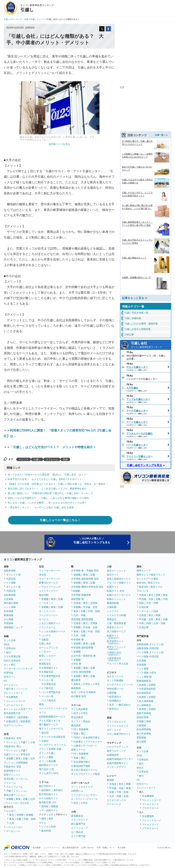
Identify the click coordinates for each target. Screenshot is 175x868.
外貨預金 (9, 673)
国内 (44, 819)
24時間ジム (77, 791)
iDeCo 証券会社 (12, 661)
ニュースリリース (51, 848)
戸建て (24, 742)
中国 (165, 599)
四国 (141, 603)
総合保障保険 (144, 729)
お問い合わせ (87, 848)
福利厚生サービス (49, 765)
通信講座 (76, 725)
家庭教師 (76, 688)
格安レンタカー (47, 656)
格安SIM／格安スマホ (148, 583)
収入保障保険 (146, 701)
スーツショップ (79, 828)
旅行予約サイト (47, 786)
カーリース (45, 660)
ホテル (43, 823)
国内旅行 (46, 790)
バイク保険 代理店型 (148, 656)
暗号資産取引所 (12, 713)
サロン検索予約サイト (119, 734)
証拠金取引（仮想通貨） (19, 721)
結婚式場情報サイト (118, 763)
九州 (32, 758)
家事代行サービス (49, 583)
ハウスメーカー (15, 827)
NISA (7, 644)
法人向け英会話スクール (84, 770)
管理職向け (115, 701)
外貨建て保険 (144, 721)
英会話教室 (77, 717)
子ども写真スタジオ (50, 721)
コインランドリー (49, 591)
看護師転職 (113, 603)
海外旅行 (58, 790)
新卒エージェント (116, 648)
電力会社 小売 (46, 769)
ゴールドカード (15, 705)
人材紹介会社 (114, 653)
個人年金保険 (144, 733)
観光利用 (46, 831)
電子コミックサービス (51, 729)
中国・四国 (30, 819)
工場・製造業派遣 (116, 623)
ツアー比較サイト (49, 810)
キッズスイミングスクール (84, 799)
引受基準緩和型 (147, 689)
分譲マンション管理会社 (17, 754)
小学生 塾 (76, 664)
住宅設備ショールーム (16, 779)
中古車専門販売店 (51, 676)
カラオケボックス (116, 800)
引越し (37, 459)
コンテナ (46, 635)
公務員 (77, 746)
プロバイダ (143, 591)
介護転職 (112, 607)
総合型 (45, 733)
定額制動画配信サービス (52, 717)
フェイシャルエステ (118, 726)
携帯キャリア (144, 571)
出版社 (45, 741)
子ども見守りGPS (49, 773)
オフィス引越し (47, 753)
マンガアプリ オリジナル (52, 745)
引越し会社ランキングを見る (144, 465)
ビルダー (11, 811)
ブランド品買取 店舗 (50, 749)
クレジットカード (13, 693)
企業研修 (112, 693)
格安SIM (143, 587)
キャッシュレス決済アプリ (18, 709)
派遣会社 (112, 619)
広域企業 (144, 607)
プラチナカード (150, 808)
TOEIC (77, 738)
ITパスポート (90, 746)
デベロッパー (13, 831)
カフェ (43, 712)
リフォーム (52, 459)
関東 (128, 784)
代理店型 (11, 579)
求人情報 (122, 848)
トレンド (24, 459)
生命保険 (9, 611)
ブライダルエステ (116, 722)
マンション (12, 742)
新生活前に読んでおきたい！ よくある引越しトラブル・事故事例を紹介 (47, 489)
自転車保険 (10, 595)
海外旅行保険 (11, 603)
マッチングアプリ (116, 767)
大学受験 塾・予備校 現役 (85, 571)
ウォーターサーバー (50, 571)
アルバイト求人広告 (118, 664)
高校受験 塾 (77, 599)
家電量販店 (77, 816)
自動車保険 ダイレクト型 (150, 644)
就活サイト (113, 575)
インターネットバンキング (18, 669)
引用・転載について (106, 848)
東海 (18, 758)
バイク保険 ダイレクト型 (150, 652)
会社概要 (37, 848)
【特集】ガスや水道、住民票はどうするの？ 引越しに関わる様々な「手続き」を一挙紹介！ (58, 484)
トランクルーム (47, 627)
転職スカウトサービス (119, 595)
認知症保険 (143, 717)
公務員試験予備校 (81, 766)
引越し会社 (150, 345)
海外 (51, 819)
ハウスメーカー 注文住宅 (16, 803)
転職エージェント (116, 599)
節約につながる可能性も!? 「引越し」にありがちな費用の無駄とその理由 (48, 498)
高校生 (77, 684)
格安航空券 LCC (48, 802)
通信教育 (76, 680)
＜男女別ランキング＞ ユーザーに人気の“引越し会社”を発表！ (42, 507)
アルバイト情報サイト (119, 583)
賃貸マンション (12, 775)
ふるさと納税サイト (50, 623)
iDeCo (140, 768)
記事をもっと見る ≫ (135, 298)
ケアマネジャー (94, 742)
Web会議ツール (115, 689)
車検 (41, 704)
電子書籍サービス (49, 725)
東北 (12, 815)
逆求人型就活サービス (119, 579)
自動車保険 (10, 571)
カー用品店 (77, 832)
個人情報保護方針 (71, 848)
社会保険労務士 (91, 738)
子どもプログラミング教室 (85, 774)
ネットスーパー (47, 611)
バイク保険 (10, 583)
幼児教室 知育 (79, 696)
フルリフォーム (15, 787)
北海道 (77, 603)
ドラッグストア (79, 820)
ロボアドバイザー (13, 725)
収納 (65, 459)
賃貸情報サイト (12, 771)
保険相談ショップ (13, 627)
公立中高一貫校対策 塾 (83, 656)
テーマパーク (114, 804)
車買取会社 (45, 664)
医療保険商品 (144, 681)
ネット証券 (10, 640)
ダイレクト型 (13, 575)
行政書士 (78, 742)
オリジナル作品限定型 (53, 737)
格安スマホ (156, 587)
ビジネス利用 (49, 827)
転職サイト (113, 587)
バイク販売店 (46, 688)
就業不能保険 (144, 713)
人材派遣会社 (114, 659)
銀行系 (10, 689)
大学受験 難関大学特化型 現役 (87, 587)
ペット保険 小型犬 (146, 673)
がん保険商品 (144, 705)
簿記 (83, 733)
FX (5, 681)
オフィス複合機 (47, 761)
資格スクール (78, 750)
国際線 (55, 806)
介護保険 (141, 725)
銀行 (9, 652)
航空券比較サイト (49, 794)
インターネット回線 (147, 611)
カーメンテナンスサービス (53, 708)
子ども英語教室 (79, 709)
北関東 (20, 815)
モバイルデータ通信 (147, 579)
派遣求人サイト (115, 627)
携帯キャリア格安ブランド (151, 575)
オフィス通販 (46, 757)
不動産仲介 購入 (12, 746)
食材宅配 (44, 595)
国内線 (45, 806)
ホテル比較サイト (49, 798)
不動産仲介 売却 (12, 738)
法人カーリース (115, 676)
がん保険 (9, 619)
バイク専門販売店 (51, 692)
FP (75, 729)
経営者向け (115, 697)
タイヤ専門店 (78, 836)
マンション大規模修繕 (16, 763)
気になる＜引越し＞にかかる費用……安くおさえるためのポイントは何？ (47, 503)
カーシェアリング (49, 648)
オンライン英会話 (81, 721)
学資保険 (9, 623)
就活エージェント (116, 571)
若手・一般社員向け (120, 705)
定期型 (152, 685)
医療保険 (9, 615)
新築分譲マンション (15, 795)
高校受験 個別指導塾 (82, 619)
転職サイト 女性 (116, 591)
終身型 (143, 685)
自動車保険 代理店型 (148, 648)
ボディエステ (114, 730)
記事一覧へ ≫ (162, 135)
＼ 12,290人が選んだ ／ (92, 541)
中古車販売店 (46, 672)
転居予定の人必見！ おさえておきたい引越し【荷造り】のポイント (45, 479)
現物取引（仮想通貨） (18, 717)
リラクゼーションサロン (84, 795)
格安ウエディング (116, 751)
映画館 (110, 780)
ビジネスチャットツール (120, 685)
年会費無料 (12, 697)
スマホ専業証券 (12, 656)
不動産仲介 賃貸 (12, 767)
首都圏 (10, 758)
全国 (126, 796)
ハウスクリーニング (50, 587)
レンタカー (45, 652)
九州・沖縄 (79, 615)
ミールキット (46, 603)
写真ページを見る (60, 144)
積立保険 (141, 742)
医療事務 (84, 729)
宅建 (76, 733)
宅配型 (45, 640)
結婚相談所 (113, 755)
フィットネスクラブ (82, 787)
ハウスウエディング (118, 747)
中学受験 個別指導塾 (82, 648)
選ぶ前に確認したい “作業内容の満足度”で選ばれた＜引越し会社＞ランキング (50, 493)
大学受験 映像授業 (81, 595)
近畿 (25, 758)
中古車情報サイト (49, 668)
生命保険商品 (144, 693)
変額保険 (141, 738)
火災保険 (9, 599)
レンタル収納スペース (53, 631)
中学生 (87, 684)
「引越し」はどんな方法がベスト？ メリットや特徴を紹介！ (53, 447)
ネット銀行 (10, 665)
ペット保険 (10, 607)
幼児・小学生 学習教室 (83, 692)
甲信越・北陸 (90, 607)
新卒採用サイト (115, 642)
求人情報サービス (116, 631)
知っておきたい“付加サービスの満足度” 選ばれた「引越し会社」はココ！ (48, 475)
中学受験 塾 (77, 640)
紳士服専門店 (78, 824)
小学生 (96, 684)
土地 (32, 742)
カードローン (11, 685)
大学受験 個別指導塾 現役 (85, 579)
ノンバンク (22, 689)
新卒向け (114, 709)
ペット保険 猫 (144, 677)
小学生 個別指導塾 (81, 672)
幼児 (76, 713)
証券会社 (11, 648)
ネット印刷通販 (115, 680)
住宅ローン (10, 677)
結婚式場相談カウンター (120, 759)
